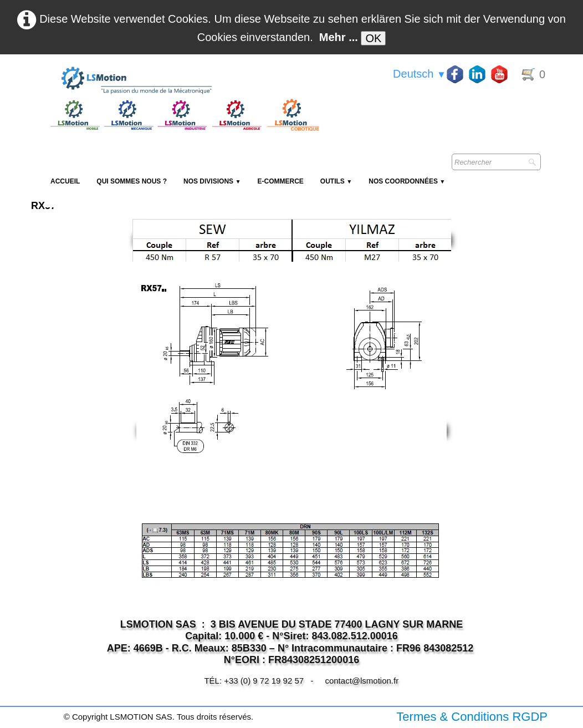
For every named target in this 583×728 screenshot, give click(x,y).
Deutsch (420, 74)
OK (373, 38)
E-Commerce (280, 181)
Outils (336, 181)
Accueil (65, 181)
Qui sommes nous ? (132, 181)
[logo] (183, 81)
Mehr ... (339, 37)
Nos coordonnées (407, 181)
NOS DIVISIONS (212, 181)
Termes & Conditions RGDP (472, 717)
